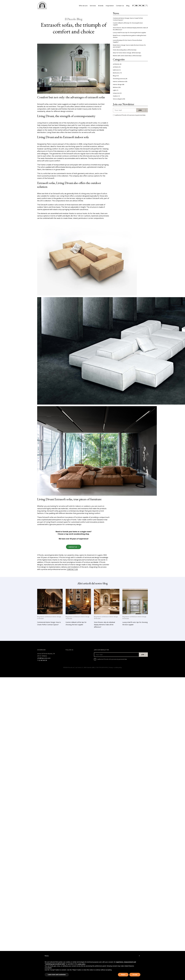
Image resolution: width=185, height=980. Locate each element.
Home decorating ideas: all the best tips (125, 50)
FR (140, 6)
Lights (115, 90)
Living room (116, 93)
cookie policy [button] (81, 964)
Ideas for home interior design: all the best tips (127, 53)
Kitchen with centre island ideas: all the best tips (127, 56)
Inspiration (110, 6)
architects (116, 67)
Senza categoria (118, 99)
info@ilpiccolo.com (44, 658)
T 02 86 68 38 (42, 660)
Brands (101, 6)
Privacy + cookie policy (115, 667)
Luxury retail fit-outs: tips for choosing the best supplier (129, 33)
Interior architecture (119, 81)
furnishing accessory (119, 79)
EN (136, 6)
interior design (117, 84)
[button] (139, 956)
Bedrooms (116, 73)
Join (140, 110)
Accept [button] (135, 975)
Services (93, 6)
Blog (128, 6)
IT (133, 6)
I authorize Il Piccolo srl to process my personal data (110, 659)
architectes (116, 64)
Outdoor (115, 96)
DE (143, 6)
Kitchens (115, 87)
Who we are (83, 6)
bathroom (116, 70)
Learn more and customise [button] (57, 975)
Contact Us (120, 6)
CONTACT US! (72, 569)
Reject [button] (123, 975)
